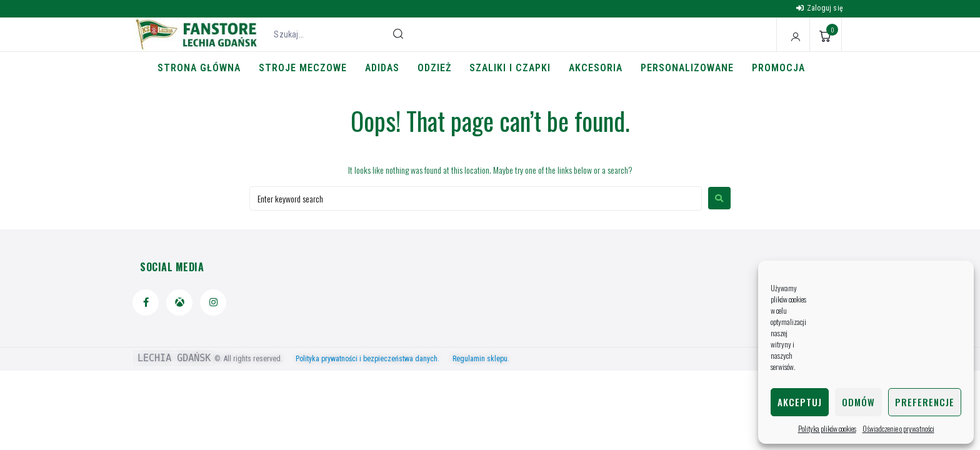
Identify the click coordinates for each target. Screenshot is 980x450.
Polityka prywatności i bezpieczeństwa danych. (373, 359)
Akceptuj (800, 402)
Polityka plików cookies (827, 428)
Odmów (858, 402)
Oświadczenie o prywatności (898, 428)
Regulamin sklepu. (481, 359)
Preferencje (925, 402)
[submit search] (398, 34)
